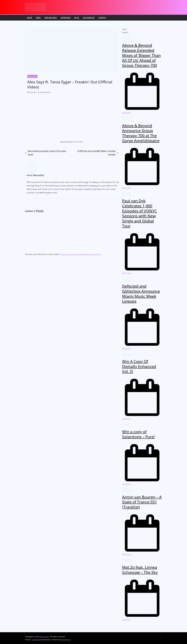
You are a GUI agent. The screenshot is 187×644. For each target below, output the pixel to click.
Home (29, 18)
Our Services (89, 18)
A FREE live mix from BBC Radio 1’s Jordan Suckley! (98, 153)
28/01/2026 (127, 348)
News (38, 18)
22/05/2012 (127, 484)
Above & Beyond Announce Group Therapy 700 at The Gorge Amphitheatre (141, 133)
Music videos (32, 76)
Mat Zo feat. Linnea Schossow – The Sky (140, 570)
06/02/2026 (127, 113)
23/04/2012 (127, 419)
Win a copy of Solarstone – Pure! (138, 434)
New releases (51, 18)
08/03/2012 (127, 554)
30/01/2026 (127, 188)
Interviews (66, 18)
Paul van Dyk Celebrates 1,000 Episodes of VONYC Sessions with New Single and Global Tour (139, 213)
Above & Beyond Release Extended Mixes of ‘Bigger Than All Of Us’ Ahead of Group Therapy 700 (141, 55)
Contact (102, 18)
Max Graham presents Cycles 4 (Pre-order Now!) (46, 153)
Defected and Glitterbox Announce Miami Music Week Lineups (141, 294)
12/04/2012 (127, 620)
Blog (77, 18)
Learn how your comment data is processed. (81, 254)
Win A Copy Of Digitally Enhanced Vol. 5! (139, 366)
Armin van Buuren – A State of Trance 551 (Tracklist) (142, 502)
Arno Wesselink (45, 92)
